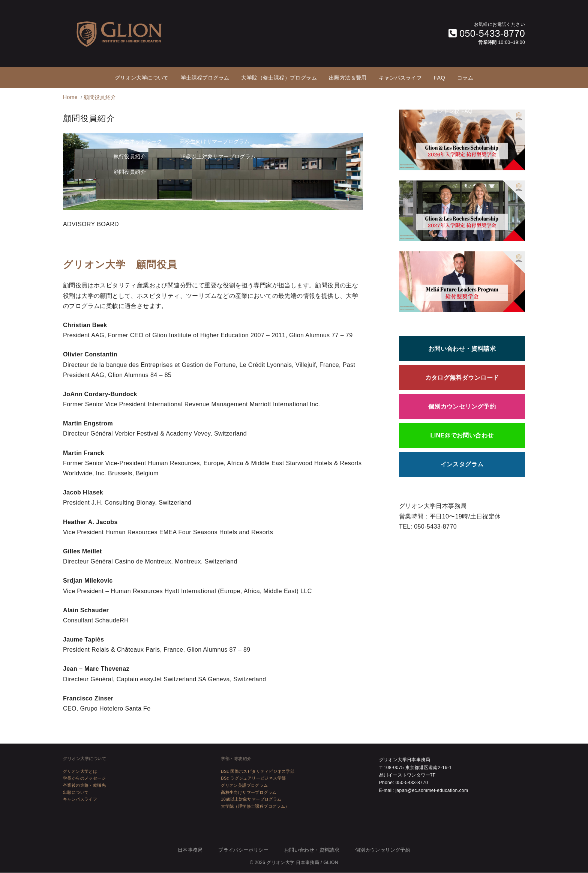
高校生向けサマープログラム (249, 793)
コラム (465, 78)
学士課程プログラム (205, 78)
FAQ (439, 78)
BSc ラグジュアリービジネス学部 (253, 778)
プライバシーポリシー (243, 850)
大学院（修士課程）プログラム (279, 78)
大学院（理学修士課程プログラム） (255, 807)
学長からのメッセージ (84, 778)
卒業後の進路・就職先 (84, 786)
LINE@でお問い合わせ (462, 436)
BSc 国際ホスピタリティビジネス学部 (258, 772)
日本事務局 (190, 850)
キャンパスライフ (400, 78)
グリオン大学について (142, 78)
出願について (76, 793)
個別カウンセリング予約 (462, 407)
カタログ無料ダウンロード (462, 378)
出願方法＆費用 (348, 78)
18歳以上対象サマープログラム (251, 799)
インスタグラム (462, 465)
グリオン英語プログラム (244, 786)
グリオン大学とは (80, 772)
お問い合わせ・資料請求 (462, 349)
